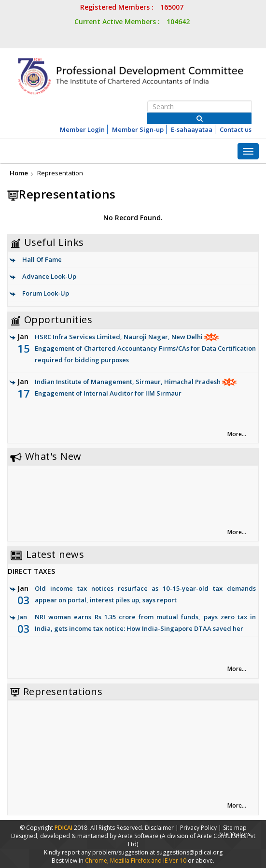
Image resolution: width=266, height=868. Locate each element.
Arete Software (139, 836)
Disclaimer (159, 828)
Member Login (82, 129)
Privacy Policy (198, 828)
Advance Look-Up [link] (49, 276)
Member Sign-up (138, 129)
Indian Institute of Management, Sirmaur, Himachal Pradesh (137, 388)
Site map (235, 828)
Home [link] (19, 173)
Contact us (236, 129)
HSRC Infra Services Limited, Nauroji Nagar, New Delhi (137, 349)
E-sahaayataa (192, 129)
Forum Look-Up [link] (46, 293)
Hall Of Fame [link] (42, 259)
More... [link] (237, 434)
